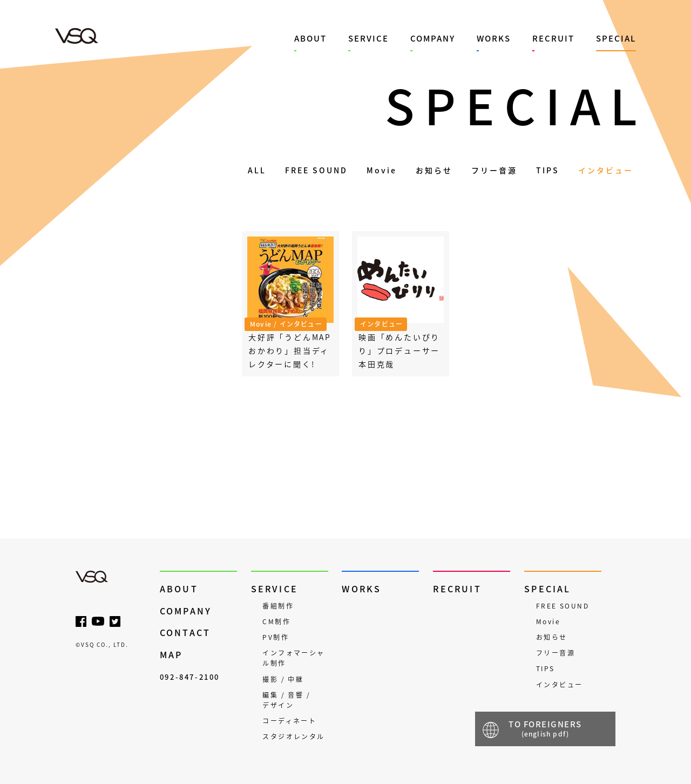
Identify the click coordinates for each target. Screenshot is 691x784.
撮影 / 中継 (283, 679)
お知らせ (434, 170)
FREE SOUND (316, 170)
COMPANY (433, 38)
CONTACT (185, 633)
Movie (382, 170)
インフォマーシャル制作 (293, 658)
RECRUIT (553, 38)
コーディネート (289, 721)
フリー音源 (494, 170)
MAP (171, 655)
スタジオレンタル (293, 736)
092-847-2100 (190, 677)
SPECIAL (616, 38)
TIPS (548, 170)
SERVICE (368, 38)
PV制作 (276, 637)
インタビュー (606, 170)
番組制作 (278, 606)
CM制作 (276, 621)
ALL (257, 170)
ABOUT (310, 38)
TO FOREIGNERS (545, 728)
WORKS (494, 38)
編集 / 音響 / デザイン (286, 700)
